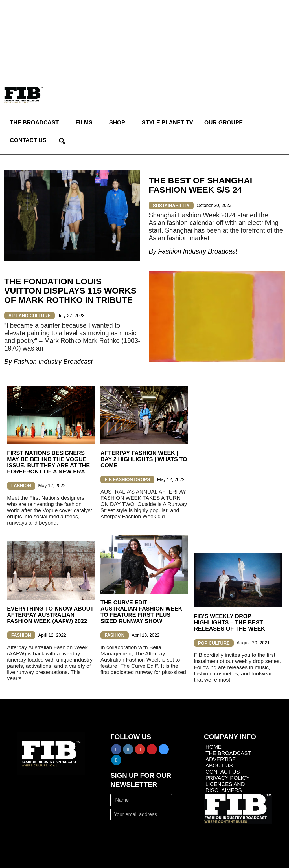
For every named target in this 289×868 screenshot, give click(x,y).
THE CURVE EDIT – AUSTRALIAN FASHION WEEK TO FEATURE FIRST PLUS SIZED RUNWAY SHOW (141, 612)
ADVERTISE (221, 759)
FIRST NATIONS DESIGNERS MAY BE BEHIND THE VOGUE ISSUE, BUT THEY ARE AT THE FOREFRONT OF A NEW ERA (48, 462)
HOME (214, 747)
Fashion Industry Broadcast (198, 251)
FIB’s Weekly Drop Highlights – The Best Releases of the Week (229, 622)
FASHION (21, 486)
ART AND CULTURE (30, 316)
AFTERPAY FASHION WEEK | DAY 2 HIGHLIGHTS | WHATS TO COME (144, 459)
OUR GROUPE (224, 122)
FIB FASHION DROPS (128, 480)
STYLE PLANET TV (168, 122)
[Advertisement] (144, 39)
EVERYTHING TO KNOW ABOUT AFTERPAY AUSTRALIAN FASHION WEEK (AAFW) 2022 (50, 615)
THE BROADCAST (34, 122)
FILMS (84, 122)
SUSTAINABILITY (171, 205)
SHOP (117, 122)
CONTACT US (28, 140)
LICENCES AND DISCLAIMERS (225, 787)
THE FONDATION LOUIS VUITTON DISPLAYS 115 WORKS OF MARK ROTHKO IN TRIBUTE (70, 291)
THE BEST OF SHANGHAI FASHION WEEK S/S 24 (201, 185)
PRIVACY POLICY (228, 778)
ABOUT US (219, 765)
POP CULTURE (214, 643)
